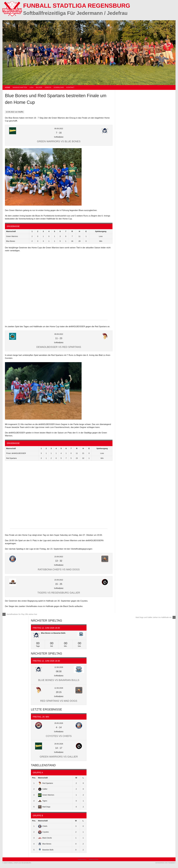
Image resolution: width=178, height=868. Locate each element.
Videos (48, 87)
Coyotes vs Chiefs (59, 736)
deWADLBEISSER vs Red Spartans (59, 347)
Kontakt (70, 87)
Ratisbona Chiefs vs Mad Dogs (59, 569)
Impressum (82, 859)
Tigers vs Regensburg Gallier (59, 593)
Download (59, 87)
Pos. (34, 778)
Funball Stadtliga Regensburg (77, 6)
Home (8, 87)
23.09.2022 (59, 557)
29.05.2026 (59, 723)
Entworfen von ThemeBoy (166, 863)
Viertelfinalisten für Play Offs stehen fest (20, 614)
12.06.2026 (59, 667)
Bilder (39, 87)
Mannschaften (20, 87)
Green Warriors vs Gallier (59, 757)
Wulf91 (21, 112)
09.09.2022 (59, 129)
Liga (32, 87)
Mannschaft (43, 778)
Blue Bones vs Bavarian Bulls (53, 633)
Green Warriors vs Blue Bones (59, 141)
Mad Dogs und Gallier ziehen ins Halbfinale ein (156, 617)
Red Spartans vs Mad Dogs (59, 701)
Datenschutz (94, 859)
